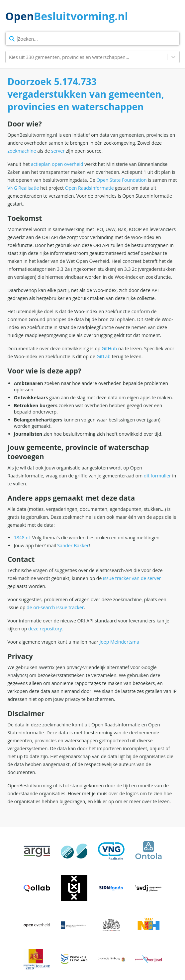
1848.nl (22, 538)
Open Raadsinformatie (90, 188)
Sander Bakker (73, 545)
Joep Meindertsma (119, 642)
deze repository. (46, 629)
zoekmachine (22, 151)
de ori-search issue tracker (55, 607)
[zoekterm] (92, 39)
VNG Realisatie (23, 188)
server (58, 151)
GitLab (104, 356)
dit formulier (157, 476)
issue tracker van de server (132, 578)
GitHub (109, 348)
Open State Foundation (121, 180)
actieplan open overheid (57, 164)
